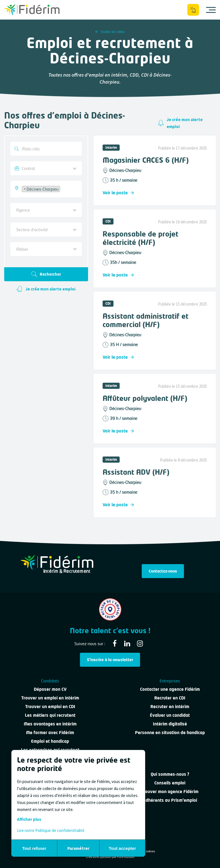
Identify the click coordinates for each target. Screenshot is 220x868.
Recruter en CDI (170, 698)
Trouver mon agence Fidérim (170, 791)
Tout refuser (34, 848)
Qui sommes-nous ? (170, 774)
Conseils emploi (170, 783)
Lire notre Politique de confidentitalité (51, 830)
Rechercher (46, 274)
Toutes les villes (110, 32)
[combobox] (46, 189)
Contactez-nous (163, 571)
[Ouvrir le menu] (211, 10)
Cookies (149, 851)
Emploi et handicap (50, 741)
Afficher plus (29, 819)
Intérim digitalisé (170, 724)
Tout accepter (122, 848)
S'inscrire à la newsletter (110, 660)
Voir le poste (118, 193)
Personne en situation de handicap (170, 732)
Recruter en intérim (170, 706)
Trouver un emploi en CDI (50, 706)
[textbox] (44, 249)
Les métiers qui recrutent (50, 715)
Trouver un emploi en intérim (50, 698)
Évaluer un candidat (170, 715)
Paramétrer (78, 848)
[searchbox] (63, 188)
